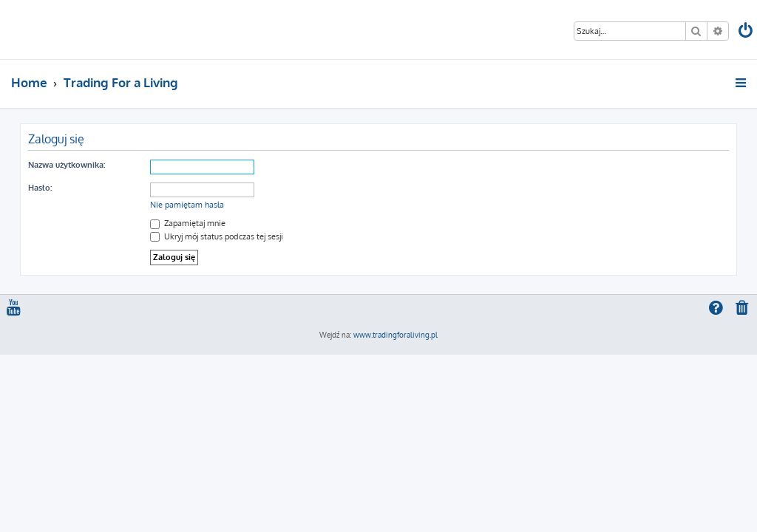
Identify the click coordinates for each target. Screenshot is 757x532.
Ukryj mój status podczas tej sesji (217, 236)
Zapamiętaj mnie (188, 223)
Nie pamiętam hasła (187, 205)
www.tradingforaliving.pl (396, 335)
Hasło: (40, 188)
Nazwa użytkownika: (67, 165)
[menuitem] (747, 32)
